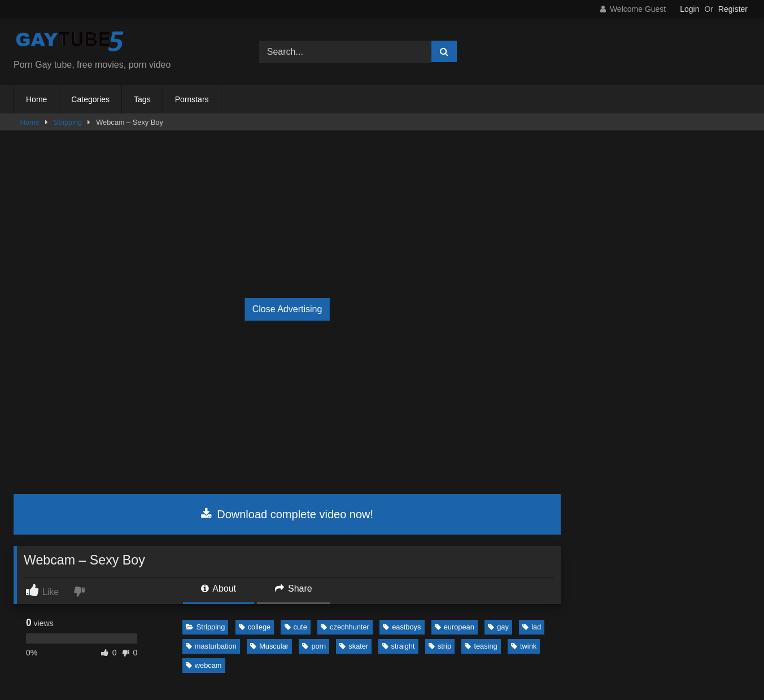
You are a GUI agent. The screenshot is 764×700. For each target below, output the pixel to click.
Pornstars (192, 99)
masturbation (211, 646)
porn (314, 646)
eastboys (402, 627)
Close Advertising (287, 309)
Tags (142, 99)
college (255, 627)
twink (524, 646)
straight (399, 646)
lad (532, 627)
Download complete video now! (287, 514)
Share (294, 589)
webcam (204, 665)
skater (354, 646)
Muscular (269, 646)
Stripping (68, 122)
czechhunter (345, 627)
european (455, 627)
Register (733, 9)
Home (36, 99)
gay (498, 627)
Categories (90, 99)
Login (689, 9)
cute (296, 627)
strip (440, 646)
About (219, 589)
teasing (481, 646)
